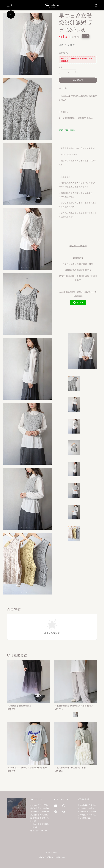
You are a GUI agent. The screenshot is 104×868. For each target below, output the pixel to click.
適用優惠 (63, 53)
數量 (61, 67)
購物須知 (61, 857)
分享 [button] (63, 88)
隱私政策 (43, 857)
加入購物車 (78, 80)
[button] (8, 5)
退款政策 (52, 857)
